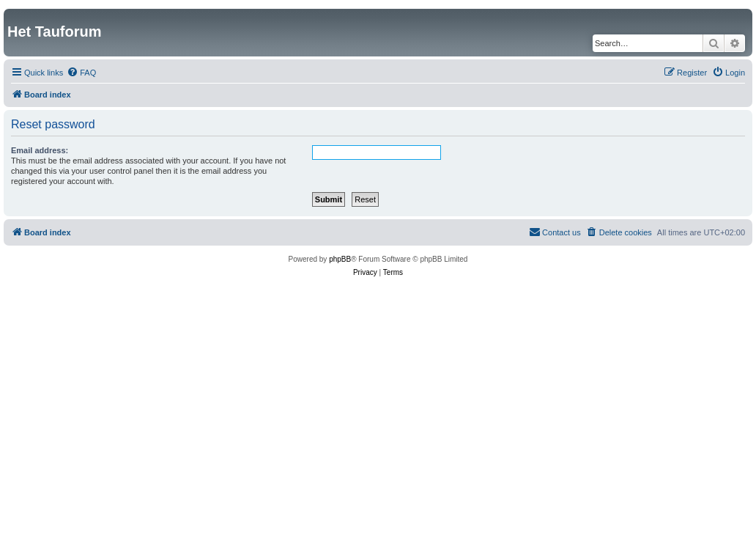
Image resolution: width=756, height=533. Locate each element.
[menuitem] (81, 73)
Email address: (40, 150)
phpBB (340, 259)
